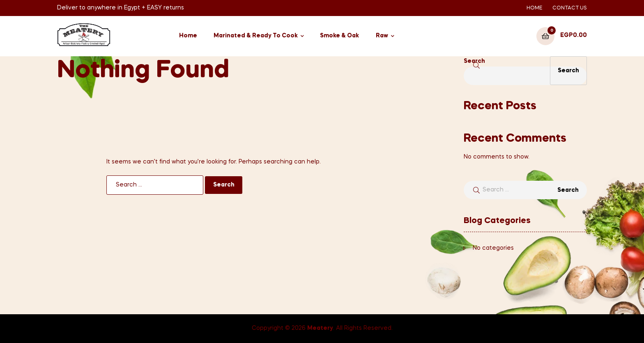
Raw (382, 36)
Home (188, 36)
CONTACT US (570, 8)
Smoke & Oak (339, 36)
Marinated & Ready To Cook (256, 36)
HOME (534, 8)
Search (474, 61)
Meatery (320, 328)
